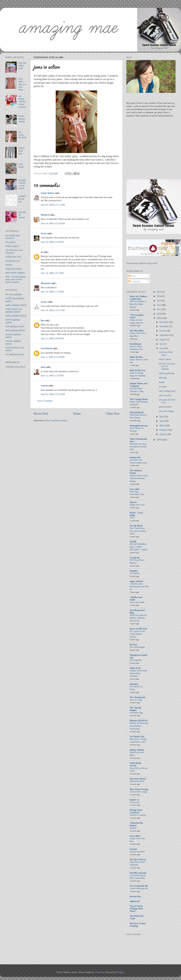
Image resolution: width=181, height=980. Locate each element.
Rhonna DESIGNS (139, 721)
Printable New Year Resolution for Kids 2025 (138, 447)
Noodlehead (135, 344)
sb (42, 252)
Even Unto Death (137, 602)
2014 (159, 296)
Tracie (44, 233)
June (162, 348)
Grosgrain (135, 558)
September (165, 335)
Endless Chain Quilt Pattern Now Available (138, 673)
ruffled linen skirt (21, 151)
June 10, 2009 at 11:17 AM (53, 205)
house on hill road (138, 629)
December (164, 322)
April (162, 421)
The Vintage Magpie (136, 709)
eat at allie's (135, 836)
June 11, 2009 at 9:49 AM (52, 338)
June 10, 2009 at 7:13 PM (52, 292)
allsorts (133, 502)
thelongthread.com (139, 426)
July (162, 344)
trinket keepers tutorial (22, 119)
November (164, 326)
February (164, 430)
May (162, 417)
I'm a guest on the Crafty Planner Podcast (137, 634)
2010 (159, 314)
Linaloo (133, 849)
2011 (159, 309)
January (163, 434)
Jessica (44, 302)
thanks (162, 382)
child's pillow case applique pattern (14, 310)
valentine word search (15, 367)
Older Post (113, 414)
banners (9, 265)
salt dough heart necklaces (13, 237)
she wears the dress (22, 135)
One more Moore (138, 779)
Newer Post (41, 414)
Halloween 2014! (137, 781)
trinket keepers (12, 246)
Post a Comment (45, 401)
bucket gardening (167, 373)
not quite (163, 387)
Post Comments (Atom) (57, 420)
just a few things (166, 411)
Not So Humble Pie (139, 886)
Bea (43, 320)
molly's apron (165, 359)
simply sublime (137, 750)
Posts (132, 276)
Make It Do (135, 668)
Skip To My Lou (137, 370)
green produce (165, 407)
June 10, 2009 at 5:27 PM (52, 273)
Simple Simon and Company (138, 385)
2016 (159, 292)
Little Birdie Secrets (136, 764)
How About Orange (139, 789)
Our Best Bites (137, 331)
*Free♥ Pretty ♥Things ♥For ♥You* (136, 909)
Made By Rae (136, 357)
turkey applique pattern (16, 305)
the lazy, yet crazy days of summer (167, 366)
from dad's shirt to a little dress (22, 84)
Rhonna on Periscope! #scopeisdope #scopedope (139, 726)
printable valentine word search (22, 184)
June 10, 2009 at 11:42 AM (53, 223)
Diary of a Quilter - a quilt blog (139, 298)
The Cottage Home (139, 399)
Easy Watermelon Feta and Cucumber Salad (138, 531)
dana (43, 367)
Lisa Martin (46, 348)
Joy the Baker (136, 526)
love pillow (11, 242)
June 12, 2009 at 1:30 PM (52, 376)
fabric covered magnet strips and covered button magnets (16, 279)
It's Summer (135, 573)
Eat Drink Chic (137, 736)
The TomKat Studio (136, 472)
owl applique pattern (15, 354)
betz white (135, 489)
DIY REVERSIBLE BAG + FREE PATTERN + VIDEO (139, 547)
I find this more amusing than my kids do (139, 587)
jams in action (165, 395)
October (163, 331)
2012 (159, 305)
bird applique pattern (15, 326)
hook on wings (136, 700)
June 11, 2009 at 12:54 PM (53, 357)
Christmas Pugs (136, 713)
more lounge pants (167, 391)
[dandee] (134, 684)
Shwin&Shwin (137, 412)
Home (77, 414)
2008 (159, 440)
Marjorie (45, 215)
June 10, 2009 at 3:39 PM (52, 242)
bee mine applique (14, 294)
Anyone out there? (138, 852)
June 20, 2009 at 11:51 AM (53, 394)
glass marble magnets (15, 273)
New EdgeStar (136, 660)
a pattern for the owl (22, 199)
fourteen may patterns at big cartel (142, 263)
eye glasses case (13, 261)
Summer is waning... (138, 815)
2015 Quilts (21, 165)
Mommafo (46, 283)
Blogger (120, 972)
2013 (159, 301)
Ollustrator (100, 972)
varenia (44, 386)
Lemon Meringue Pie (139, 888)
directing (163, 378)
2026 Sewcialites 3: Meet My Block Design (138, 304)
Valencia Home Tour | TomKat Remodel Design (139, 478)
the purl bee (135, 896)
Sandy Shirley (47, 193)
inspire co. (135, 800)
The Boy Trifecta (138, 859)
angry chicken (136, 581)
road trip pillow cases (22, 66)
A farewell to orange (138, 792)
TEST (132, 518)
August (163, 339)
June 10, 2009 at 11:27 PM (53, 310)
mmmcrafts (135, 457)
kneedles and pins (138, 873)
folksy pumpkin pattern (16, 316)
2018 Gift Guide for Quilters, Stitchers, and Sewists (138, 618)
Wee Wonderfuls (138, 697)
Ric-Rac (134, 645)
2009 (159, 318)
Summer (133, 828)
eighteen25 (135, 901)
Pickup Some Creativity (136, 811)
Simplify (134, 571)
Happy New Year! (137, 505)
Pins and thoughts (137, 647)
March (163, 425)
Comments (134, 281)
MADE (133, 542)
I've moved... (135, 802)
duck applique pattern (15, 330)
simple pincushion (14, 269)
